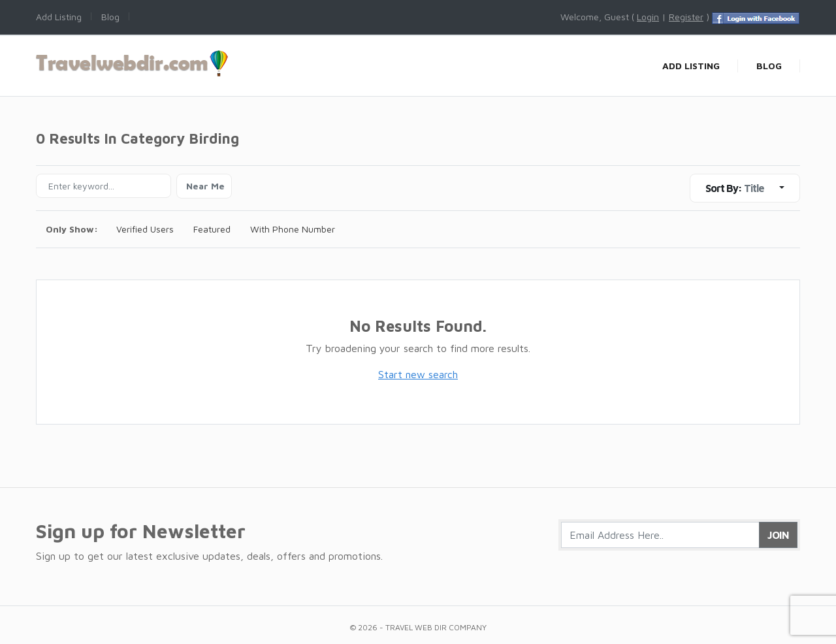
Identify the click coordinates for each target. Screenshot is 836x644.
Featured (212, 229)
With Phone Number (293, 229)
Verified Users (145, 229)
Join (778, 535)
